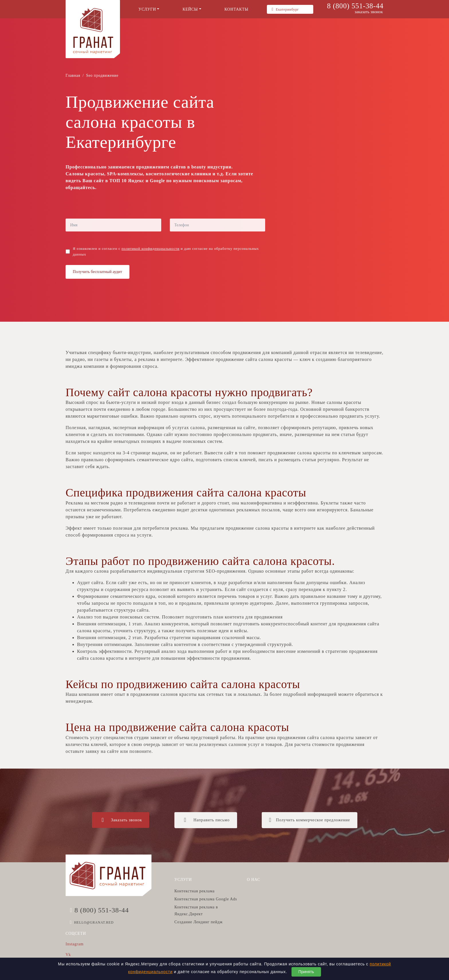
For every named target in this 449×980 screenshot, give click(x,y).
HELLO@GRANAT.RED (94, 922)
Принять (306, 972)
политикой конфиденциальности (150, 249)
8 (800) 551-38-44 (355, 6)
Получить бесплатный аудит (98, 272)
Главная (73, 75)
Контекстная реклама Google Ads (206, 899)
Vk (68, 955)
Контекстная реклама (194, 891)
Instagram (75, 944)
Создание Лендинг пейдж (199, 922)
